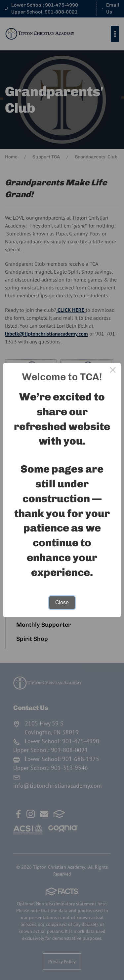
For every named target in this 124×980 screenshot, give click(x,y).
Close (62, 602)
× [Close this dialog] (113, 371)
